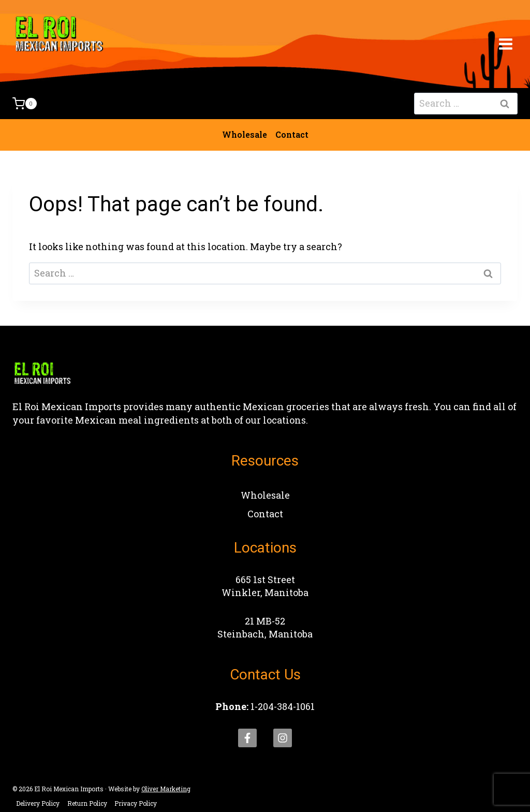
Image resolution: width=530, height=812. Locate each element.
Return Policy (87, 803)
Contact (292, 134)
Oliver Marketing (166, 789)
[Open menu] (505, 44)
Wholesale (245, 134)
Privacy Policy (136, 803)
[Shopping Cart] (25, 104)
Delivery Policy (38, 803)
